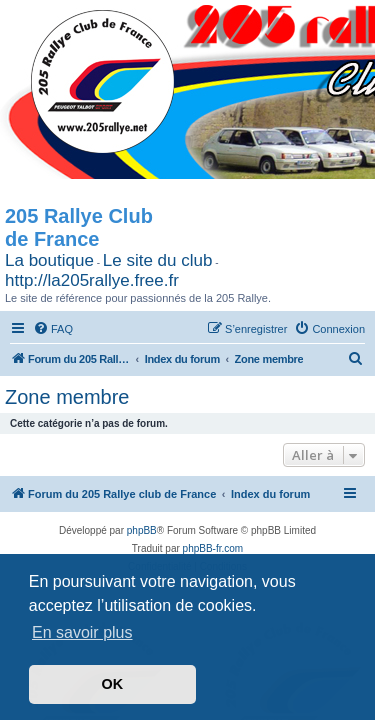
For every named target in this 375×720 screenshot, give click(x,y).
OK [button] (113, 684)
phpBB (142, 530)
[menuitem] (53, 329)
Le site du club (158, 260)
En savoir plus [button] (82, 632)
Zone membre (67, 397)
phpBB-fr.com (213, 548)
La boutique (49, 260)
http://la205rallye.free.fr (92, 280)
